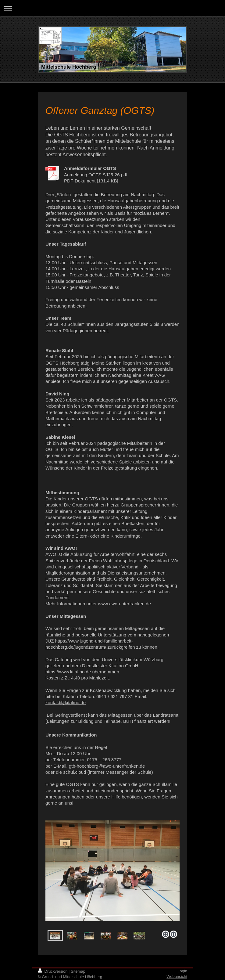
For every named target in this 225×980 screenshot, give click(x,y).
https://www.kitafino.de (68, 672)
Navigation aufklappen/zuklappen (112, 8)
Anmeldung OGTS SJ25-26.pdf (96, 175)
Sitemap (78, 971)
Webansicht (177, 976)
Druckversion (53, 971)
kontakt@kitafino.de (66, 703)
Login (182, 971)
